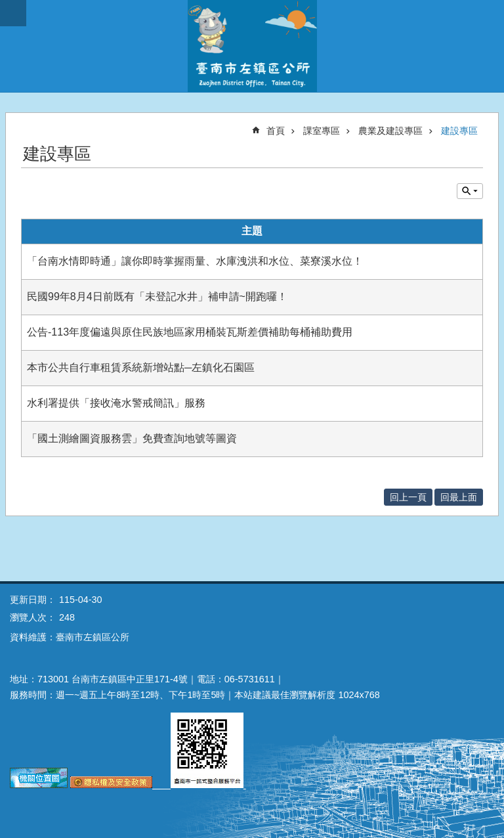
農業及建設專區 (390, 131)
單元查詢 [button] (470, 191)
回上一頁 (408, 497)
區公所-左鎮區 (252, 46)
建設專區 (459, 131)
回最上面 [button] (459, 497)
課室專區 (322, 131)
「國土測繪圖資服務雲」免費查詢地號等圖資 (132, 438)
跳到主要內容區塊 (7, 7)
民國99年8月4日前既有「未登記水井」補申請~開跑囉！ (157, 297)
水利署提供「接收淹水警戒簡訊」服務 (116, 403)
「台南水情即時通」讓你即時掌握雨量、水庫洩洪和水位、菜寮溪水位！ (195, 261)
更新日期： (33, 600)
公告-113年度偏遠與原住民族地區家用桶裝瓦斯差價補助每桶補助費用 (190, 332)
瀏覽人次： (33, 617)
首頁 (276, 131)
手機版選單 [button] (13, 13)
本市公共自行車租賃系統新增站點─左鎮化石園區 (141, 367)
